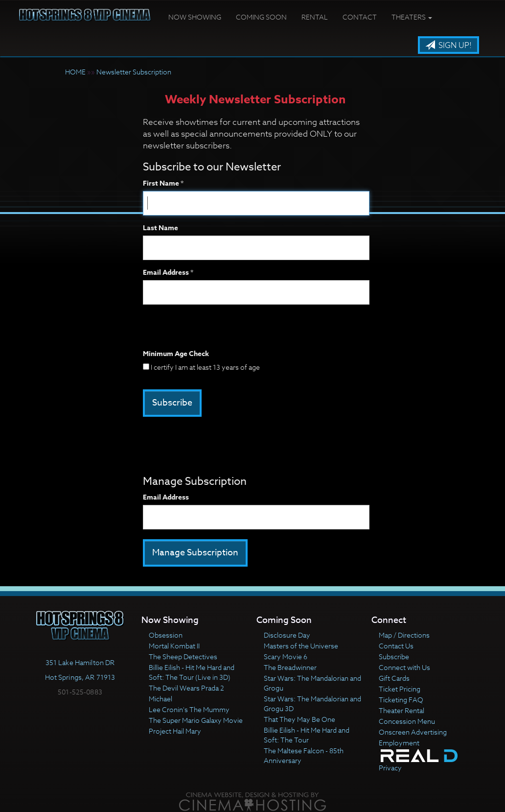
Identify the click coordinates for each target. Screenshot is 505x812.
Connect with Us (404, 667)
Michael (161, 699)
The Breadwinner (290, 667)
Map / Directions (404, 635)
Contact (360, 17)
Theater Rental (402, 710)
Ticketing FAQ (401, 700)
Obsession (166, 635)
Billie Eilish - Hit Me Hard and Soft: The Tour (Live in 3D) (192, 672)
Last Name (161, 228)
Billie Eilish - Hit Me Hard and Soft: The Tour (307, 735)
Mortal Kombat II (174, 646)
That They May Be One (299, 719)
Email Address (166, 498)
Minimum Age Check (176, 354)
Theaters (412, 17)
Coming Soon (261, 17)
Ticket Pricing (400, 689)
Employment (399, 743)
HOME (75, 72)
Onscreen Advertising (413, 732)
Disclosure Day (287, 635)
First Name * (163, 184)
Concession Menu (407, 721)
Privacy (390, 768)
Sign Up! (448, 46)
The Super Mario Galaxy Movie (196, 720)
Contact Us (396, 646)
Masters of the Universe (301, 646)
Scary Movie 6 (286, 657)
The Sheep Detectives (183, 657)
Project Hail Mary (175, 731)
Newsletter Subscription (134, 72)
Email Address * (168, 273)
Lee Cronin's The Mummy (189, 709)
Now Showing (195, 17)
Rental (315, 17)
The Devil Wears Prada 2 (186, 688)
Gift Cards (394, 678)
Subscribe (394, 657)
